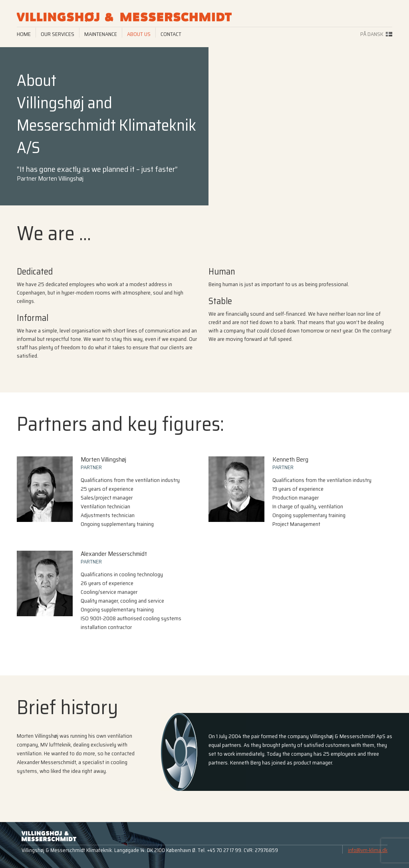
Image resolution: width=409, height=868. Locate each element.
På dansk (372, 34)
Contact (171, 34)
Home (24, 34)
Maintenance (101, 34)
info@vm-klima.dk (368, 850)
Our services (58, 34)
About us (139, 34)
